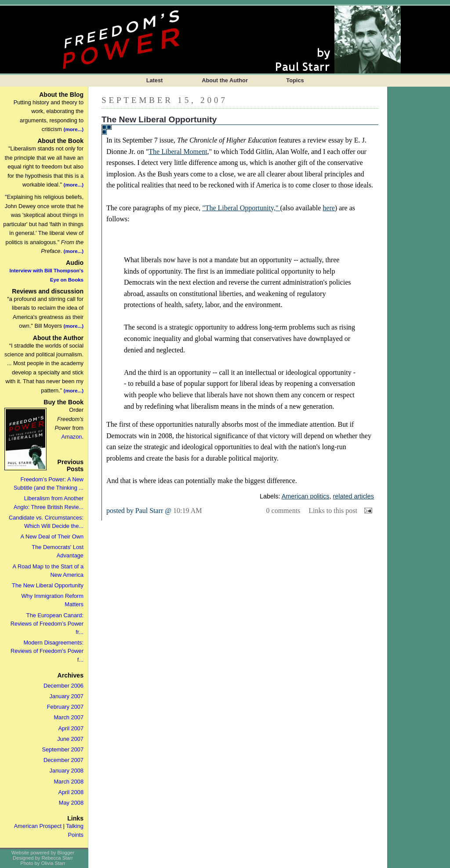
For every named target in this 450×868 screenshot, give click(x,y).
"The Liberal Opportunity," (241, 208)
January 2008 (66, 771)
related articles (353, 496)
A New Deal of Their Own (52, 537)
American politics (306, 496)
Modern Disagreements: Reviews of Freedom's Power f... (47, 651)
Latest (155, 80)
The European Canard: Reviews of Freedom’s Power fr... (47, 624)
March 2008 (69, 782)
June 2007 (70, 739)
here (329, 208)
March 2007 (69, 717)
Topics (295, 80)
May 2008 (71, 803)
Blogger (66, 853)
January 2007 (66, 696)
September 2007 (63, 749)
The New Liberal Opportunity (48, 585)
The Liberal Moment (178, 152)
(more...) (74, 129)
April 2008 (71, 792)
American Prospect (38, 826)
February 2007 (65, 707)
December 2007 (64, 760)
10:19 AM (187, 511)
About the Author (225, 80)
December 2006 (64, 686)
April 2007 (71, 728)
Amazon (71, 437)
